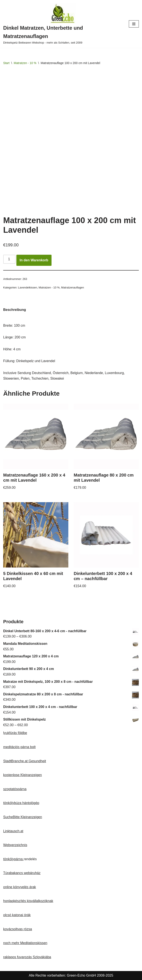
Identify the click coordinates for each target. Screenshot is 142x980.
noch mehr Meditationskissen (25, 943)
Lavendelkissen (28, 287)
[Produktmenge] (9, 259)
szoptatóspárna (15, 789)
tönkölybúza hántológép (21, 803)
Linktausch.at (13, 831)
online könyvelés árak (20, 887)
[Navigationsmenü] (134, 24)
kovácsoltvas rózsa (18, 929)
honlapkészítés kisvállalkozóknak (28, 901)
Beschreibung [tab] (15, 310)
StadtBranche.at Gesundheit (25, 761)
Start (6, 63)
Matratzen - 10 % (25, 63)
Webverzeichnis (15, 845)
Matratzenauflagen (72, 287)
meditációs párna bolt (19, 747)
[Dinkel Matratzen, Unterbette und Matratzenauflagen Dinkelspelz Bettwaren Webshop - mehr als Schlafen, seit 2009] (63, 24)
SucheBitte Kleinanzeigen (23, 817)
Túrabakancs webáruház (22, 873)
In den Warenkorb (34, 260)
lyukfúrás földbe (15, 733)
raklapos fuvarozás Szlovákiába (27, 957)
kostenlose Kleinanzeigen (22, 775)
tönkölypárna (13, 859)
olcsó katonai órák (17, 915)
